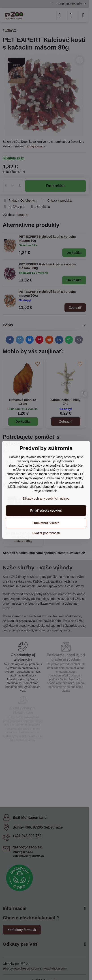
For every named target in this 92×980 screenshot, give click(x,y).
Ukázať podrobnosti (46, 533)
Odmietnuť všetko (46, 523)
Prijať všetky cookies (46, 511)
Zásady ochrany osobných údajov (46, 498)
